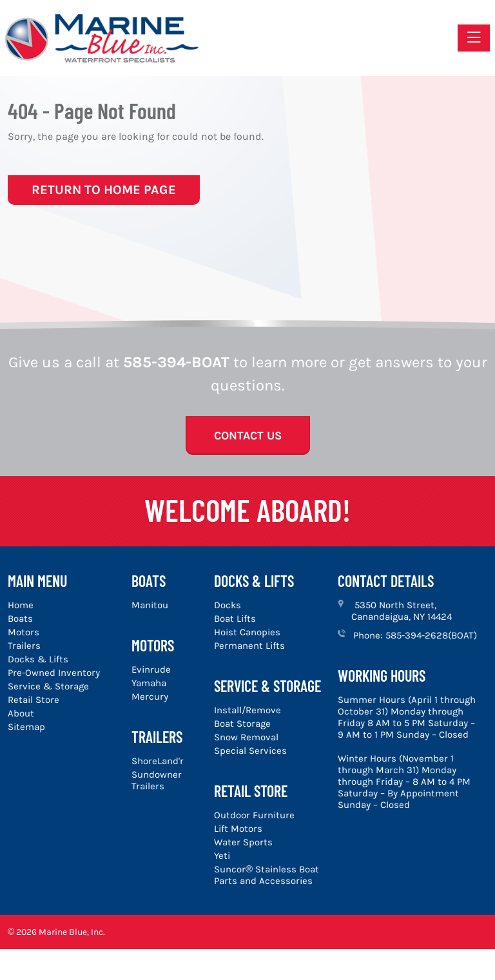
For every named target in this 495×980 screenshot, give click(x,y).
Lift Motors (238, 829)
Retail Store (34, 700)
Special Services (250, 751)
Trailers (24, 646)
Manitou (150, 605)
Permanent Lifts (249, 646)
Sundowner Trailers (157, 780)
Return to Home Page (104, 190)
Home (21, 605)
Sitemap (26, 727)
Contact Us (248, 436)
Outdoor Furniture (254, 815)
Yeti (222, 856)
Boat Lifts (235, 619)
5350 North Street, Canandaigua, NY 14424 (402, 611)
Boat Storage (242, 724)
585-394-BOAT (176, 362)
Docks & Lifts (38, 659)
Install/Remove (247, 710)
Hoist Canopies (247, 632)
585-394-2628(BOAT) (431, 635)
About (21, 713)
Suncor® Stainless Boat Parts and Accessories (267, 875)
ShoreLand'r (158, 761)
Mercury (150, 697)
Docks (228, 605)
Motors (24, 632)
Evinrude (151, 669)
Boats (20, 619)
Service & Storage (48, 686)
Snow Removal (246, 737)
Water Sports (243, 842)
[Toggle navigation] (474, 38)
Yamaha (149, 683)
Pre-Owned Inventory (54, 673)
